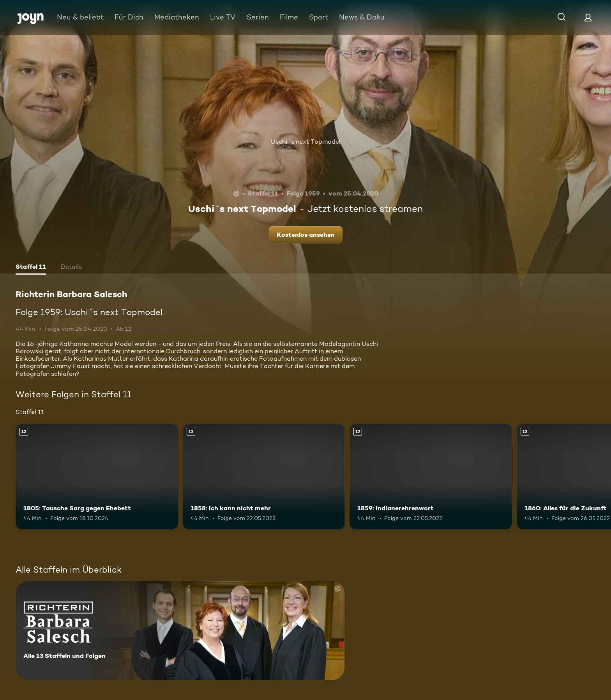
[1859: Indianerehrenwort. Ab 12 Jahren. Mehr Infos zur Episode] (431, 477)
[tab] (31, 268)
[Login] (588, 17)
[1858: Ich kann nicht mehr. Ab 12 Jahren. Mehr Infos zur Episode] (264, 477)
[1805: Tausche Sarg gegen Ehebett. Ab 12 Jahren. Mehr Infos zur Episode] (97, 477)
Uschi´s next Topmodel (306, 142)
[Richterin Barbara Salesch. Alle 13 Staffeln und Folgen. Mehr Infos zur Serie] (180, 630)
